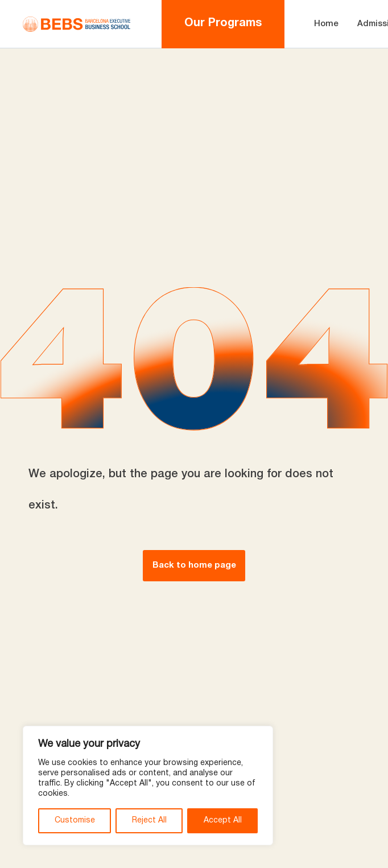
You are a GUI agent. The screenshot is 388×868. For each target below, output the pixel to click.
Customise (75, 821)
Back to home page (194, 565)
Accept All (223, 821)
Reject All (149, 821)
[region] (148, 786)
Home (326, 24)
